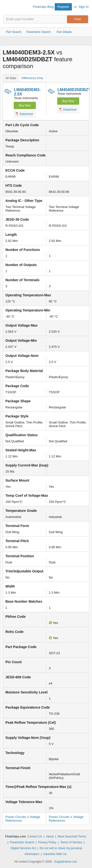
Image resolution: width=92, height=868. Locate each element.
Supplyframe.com (66, 862)
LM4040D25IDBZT (74, 90)
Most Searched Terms (72, 837)
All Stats (11, 78)
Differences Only (32, 78)
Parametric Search (22, 842)
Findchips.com (8, 8)
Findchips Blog (43, 7)
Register (63, 7)
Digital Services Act (23, 848)
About (50, 837)
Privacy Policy (47, 842)
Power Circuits (16, 817)
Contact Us (35, 837)
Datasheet (24, 114)
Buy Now (25, 105)
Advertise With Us (55, 854)
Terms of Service (71, 842)
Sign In (84, 7)
